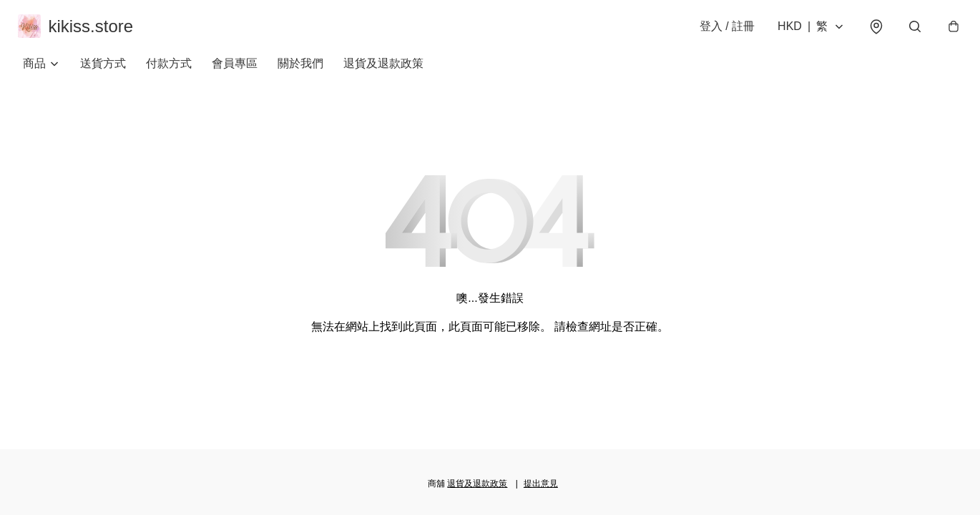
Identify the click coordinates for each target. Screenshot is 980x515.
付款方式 (169, 71)
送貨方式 (103, 71)
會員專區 (235, 71)
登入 (722, 30)
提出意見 (541, 484)
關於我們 (300, 71)
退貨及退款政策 (383, 71)
